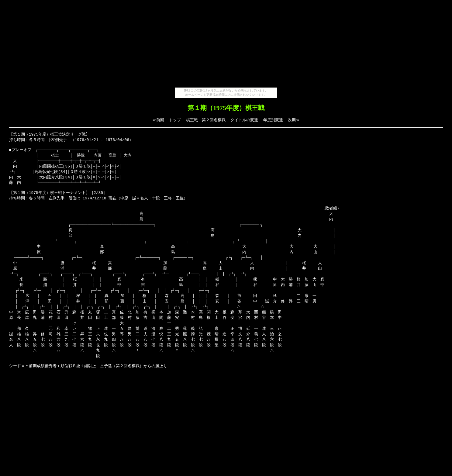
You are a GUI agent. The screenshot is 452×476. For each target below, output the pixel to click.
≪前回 (158, 120)
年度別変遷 (273, 120)
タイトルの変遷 (244, 120)
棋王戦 (192, 120)
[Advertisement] (226, 45)
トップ (175, 120)
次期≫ (294, 120)
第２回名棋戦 (214, 120)
